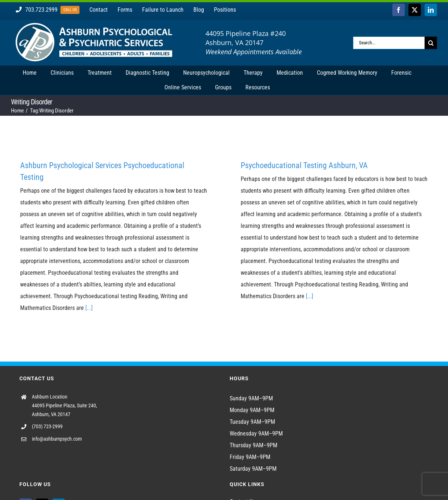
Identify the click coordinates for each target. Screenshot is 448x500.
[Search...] (389, 43)
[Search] (431, 43)
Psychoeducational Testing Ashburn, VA (304, 165)
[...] (89, 308)
